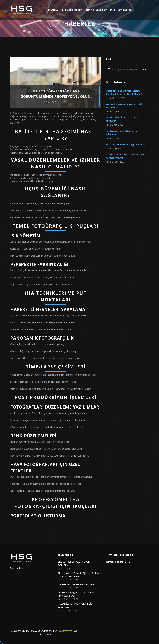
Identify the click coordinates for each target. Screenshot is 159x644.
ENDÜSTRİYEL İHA (73, 10)
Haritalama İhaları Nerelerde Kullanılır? (77, 584)
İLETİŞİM (122, 10)
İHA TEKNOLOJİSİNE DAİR (101, 10)
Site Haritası (17, 568)
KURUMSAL (53, 10)
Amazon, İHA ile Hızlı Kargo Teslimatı (126, 144)
